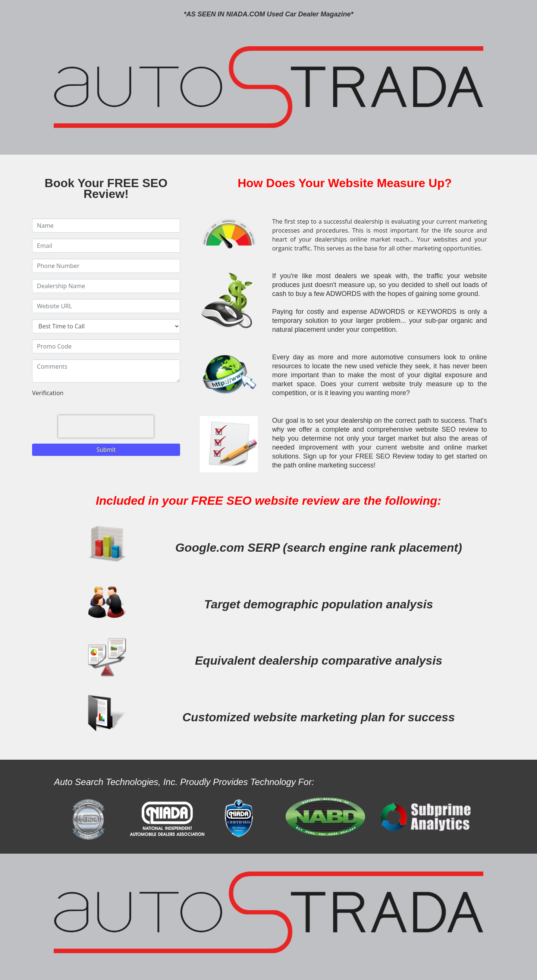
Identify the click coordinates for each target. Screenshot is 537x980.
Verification (48, 393)
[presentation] (106, 426)
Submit (106, 450)
